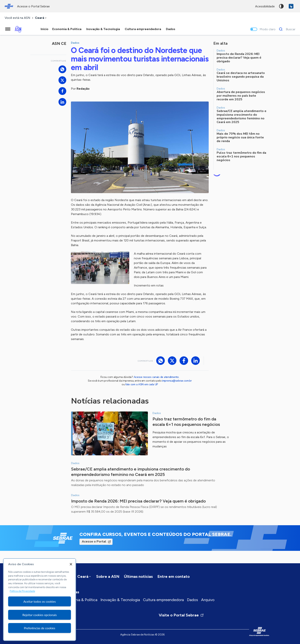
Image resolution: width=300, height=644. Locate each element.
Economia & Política (80, 600)
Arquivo (208, 600)
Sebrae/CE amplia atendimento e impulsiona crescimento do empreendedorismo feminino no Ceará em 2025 (131, 472)
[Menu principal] (8, 29)
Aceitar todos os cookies (40, 601)
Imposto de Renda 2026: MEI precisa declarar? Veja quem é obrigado (138, 501)
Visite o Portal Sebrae (181, 615)
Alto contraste (281, 6)
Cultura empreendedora (163, 600)
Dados (192, 600)
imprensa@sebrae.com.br (177, 381)
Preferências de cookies (40, 628)
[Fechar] (71, 564)
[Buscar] (286, 29)
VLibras (291, 6)
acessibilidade (265, 6)
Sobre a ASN (108, 576)
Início (44, 29)
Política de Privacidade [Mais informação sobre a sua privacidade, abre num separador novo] (22, 591)
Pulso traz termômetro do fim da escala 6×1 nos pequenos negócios (186, 422)
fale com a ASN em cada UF (142, 384)
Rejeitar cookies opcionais (40, 615)
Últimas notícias (138, 576)
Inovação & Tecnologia (120, 600)
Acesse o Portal (94, 542)
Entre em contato (174, 576)
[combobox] (41, 18)
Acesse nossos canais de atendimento (156, 377)
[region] (40, 600)
